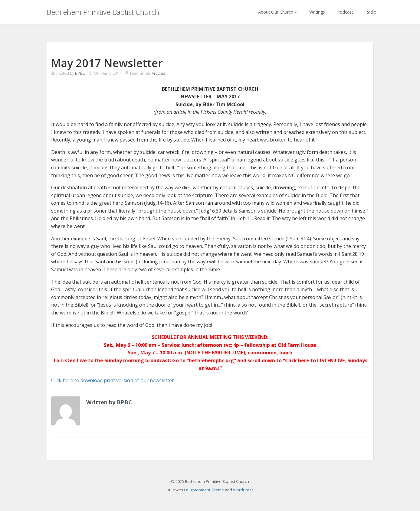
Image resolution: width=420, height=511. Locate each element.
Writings (317, 12)
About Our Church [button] (278, 12)
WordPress (243, 490)
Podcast (345, 12)
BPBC (80, 73)
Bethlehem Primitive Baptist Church (103, 12)
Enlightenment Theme (204, 490)
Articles (158, 73)
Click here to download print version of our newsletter (113, 380)
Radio (371, 12)
